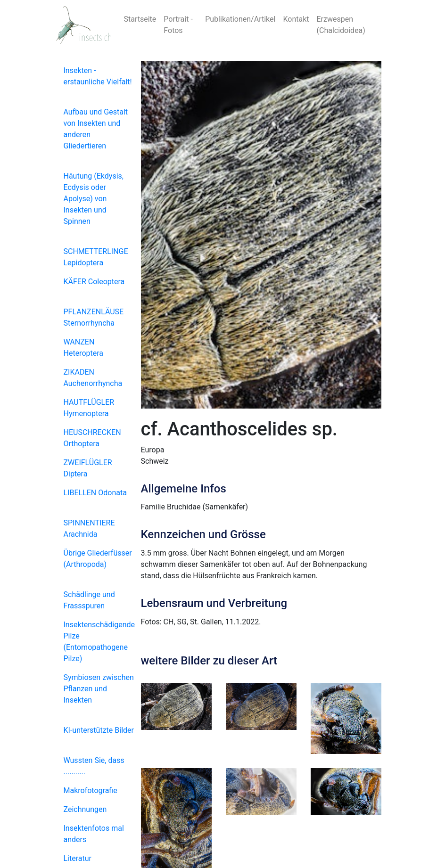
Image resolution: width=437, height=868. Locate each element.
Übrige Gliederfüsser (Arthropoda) (98, 559)
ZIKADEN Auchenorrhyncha (93, 378)
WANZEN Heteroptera (84, 348)
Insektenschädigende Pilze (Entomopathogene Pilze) (99, 642)
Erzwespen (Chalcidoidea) (341, 25)
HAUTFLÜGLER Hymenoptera (89, 408)
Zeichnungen (85, 809)
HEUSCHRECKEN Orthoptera (92, 438)
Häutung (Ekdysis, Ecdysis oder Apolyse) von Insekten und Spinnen (94, 199)
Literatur (78, 858)
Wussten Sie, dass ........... (94, 766)
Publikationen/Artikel (240, 19)
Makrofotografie (91, 790)
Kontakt (296, 19)
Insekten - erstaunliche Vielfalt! (98, 76)
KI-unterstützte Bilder (99, 730)
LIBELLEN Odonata (95, 493)
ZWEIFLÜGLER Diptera (88, 468)
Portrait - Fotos (178, 25)
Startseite (140, 19)
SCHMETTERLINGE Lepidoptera (96, 257)
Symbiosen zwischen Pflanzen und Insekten (99, 689)
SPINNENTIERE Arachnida (89, 528)
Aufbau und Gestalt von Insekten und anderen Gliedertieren (96, 129)
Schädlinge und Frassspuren (89, 600)
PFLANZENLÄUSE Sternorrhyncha (94, 317)
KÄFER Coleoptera (94, 282)
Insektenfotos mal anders (94, 834)
